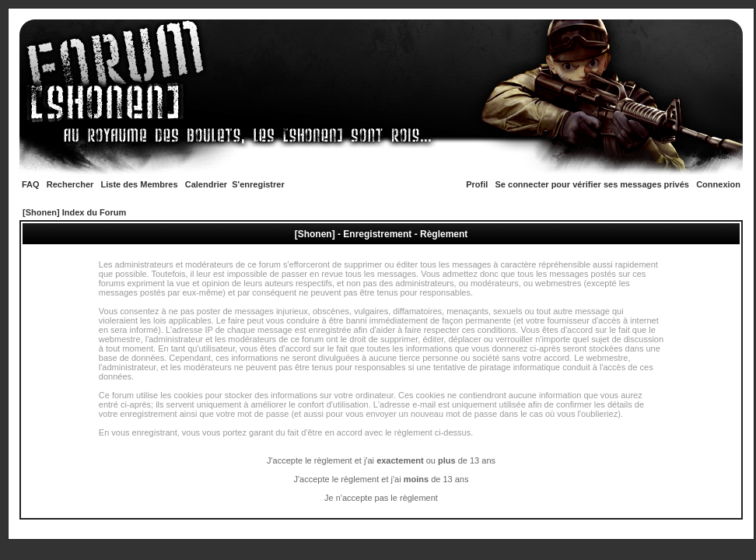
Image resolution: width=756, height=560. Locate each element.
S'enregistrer (258, 184)
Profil (477, 184)
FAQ (31, 184)
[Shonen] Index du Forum (74, 212)
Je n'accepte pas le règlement (381, 498)
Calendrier (206, 184)
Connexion (718, 184)
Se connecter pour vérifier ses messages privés (592, 184)
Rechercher (70, 184)
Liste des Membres (140, 184)
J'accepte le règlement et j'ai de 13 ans (381, 479)
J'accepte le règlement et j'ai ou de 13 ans (381, 460)
